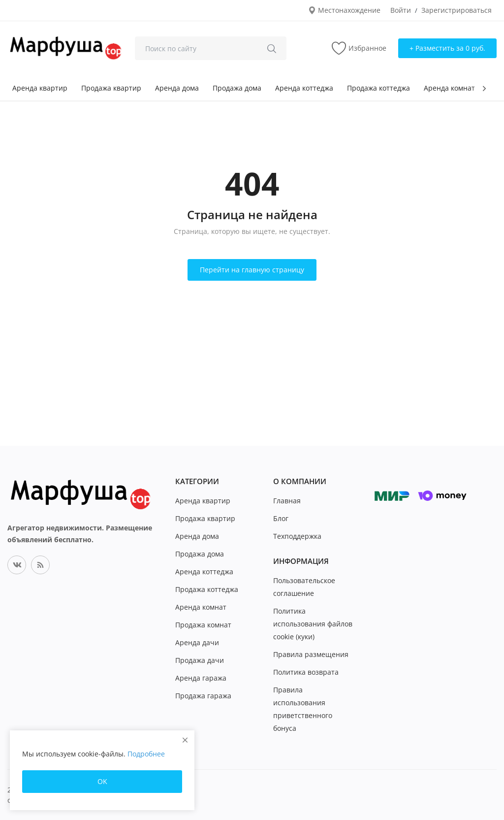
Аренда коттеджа (304, 88)
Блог (281, 518)
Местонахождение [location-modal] (344, 10)
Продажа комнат (203, 625)
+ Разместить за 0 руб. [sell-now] (447, 48)
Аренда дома (177, 88)
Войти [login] (401, 10)
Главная (287, 501)
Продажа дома (237, 88)
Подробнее (146, 754)
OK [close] (102, 781)
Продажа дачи (200, 660)
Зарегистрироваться (457, 10)
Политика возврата (306, 672)
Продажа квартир (111, 88)
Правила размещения (311, 654)
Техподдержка (297, 536)
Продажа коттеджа (378, 88)
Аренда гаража (201, 678)
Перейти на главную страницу (252, 270)
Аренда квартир (40, 88)
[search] (272, 48)
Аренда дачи (197, 642)
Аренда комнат (449, 88)
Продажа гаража (203, 696)
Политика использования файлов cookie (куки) (313, 624)
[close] (185, 740)
